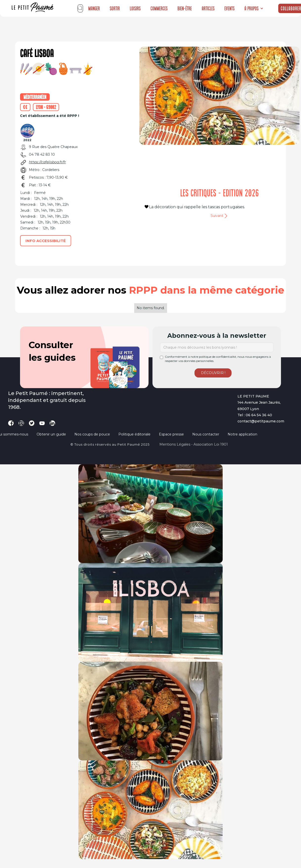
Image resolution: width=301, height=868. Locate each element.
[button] (254, 8)
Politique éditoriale (134, 434)
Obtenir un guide (51, 434)
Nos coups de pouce (92, 434)
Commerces (159, 8)
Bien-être (185, 8)
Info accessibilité (46, 241)
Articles (208, 8)
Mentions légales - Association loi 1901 (194, 444)
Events (229, 8)
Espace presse (171, 434)
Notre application (242, 434)
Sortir (115, 8)
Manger (94, 8)
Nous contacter (206, 434)
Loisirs (135, 8)
